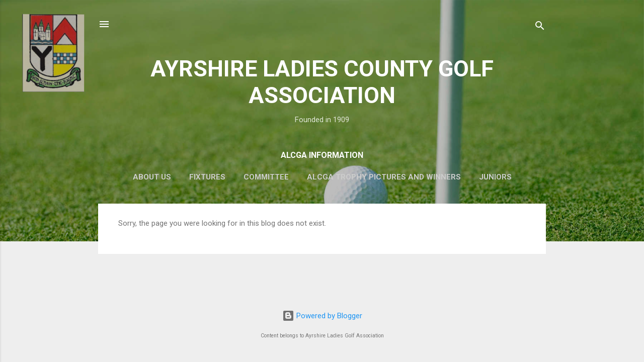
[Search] (540, 27)
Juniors (495, 177)
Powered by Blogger (322, 316)
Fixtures (207, 177)
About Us (152, 177)
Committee (266, 177)
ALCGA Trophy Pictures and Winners (384, 177)
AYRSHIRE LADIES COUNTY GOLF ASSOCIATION (322, 82)
